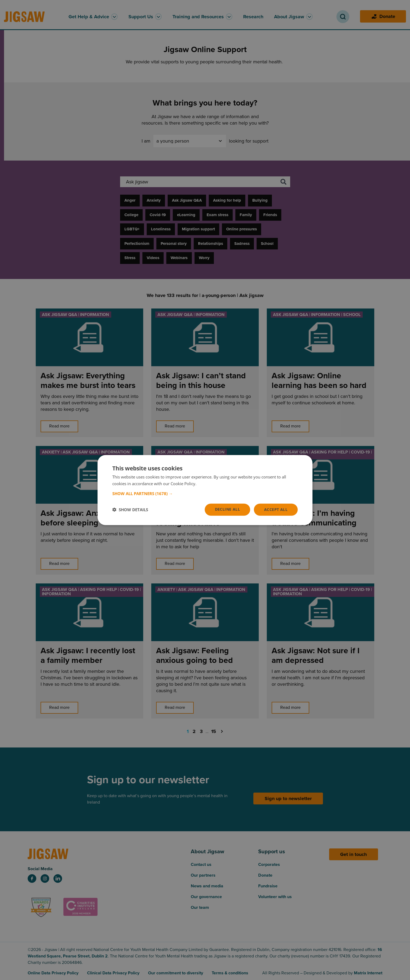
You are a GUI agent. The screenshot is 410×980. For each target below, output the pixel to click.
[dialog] (205, 490)
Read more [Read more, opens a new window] (208, 484)
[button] (205, 493)
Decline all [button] (227, 509)
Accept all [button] (276, 509)
